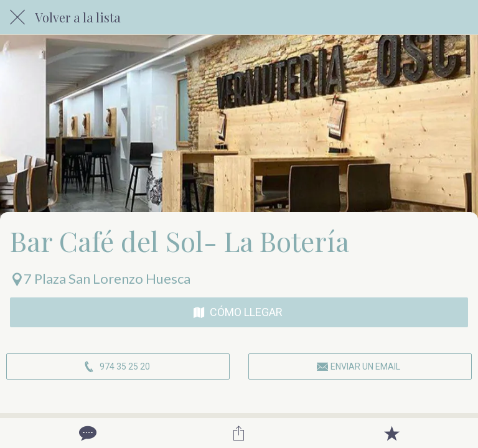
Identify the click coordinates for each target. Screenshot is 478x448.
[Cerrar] (17, 17)
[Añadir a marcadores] (391, 433)
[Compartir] (239, 433)
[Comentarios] (87, 433)
